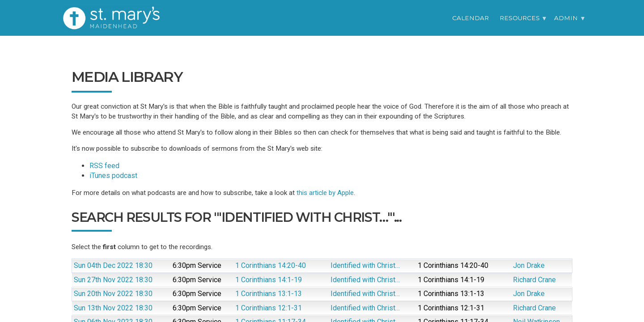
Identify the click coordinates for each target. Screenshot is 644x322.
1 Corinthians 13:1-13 (269, 294)
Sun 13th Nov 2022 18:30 (113, 308)
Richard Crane (534, 280)
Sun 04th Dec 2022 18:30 (113, 265)
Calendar (470, 18)
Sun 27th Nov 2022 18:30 (113, 280)
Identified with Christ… (365, 265)
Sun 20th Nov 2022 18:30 (113, 294)
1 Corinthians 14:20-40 (271, 265)
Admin (566, 18)
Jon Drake (529, 265)
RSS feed (104, 166)
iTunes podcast (113, 176)
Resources (520, 18)
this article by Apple (325, 193)
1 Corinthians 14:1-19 (269, 280)
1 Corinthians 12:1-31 (269, 308)
